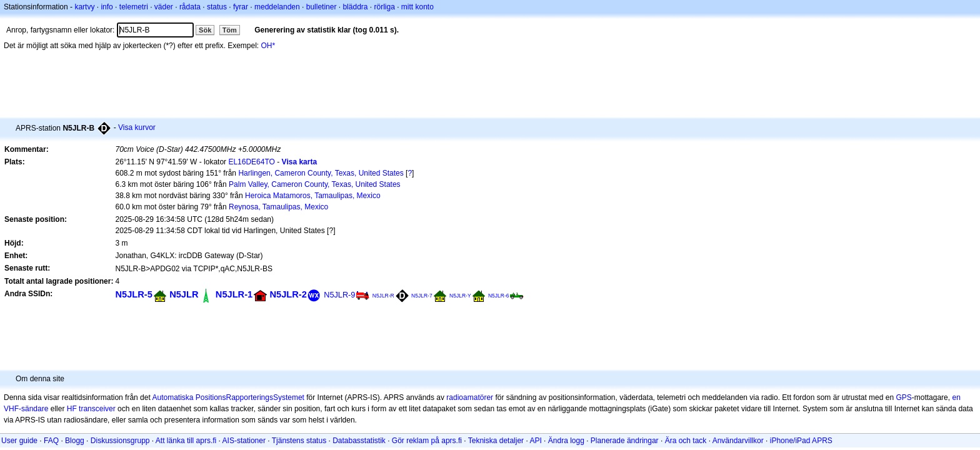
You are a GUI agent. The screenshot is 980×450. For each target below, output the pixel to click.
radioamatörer (470, 397)
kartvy (84, 7)
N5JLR (184, 294)
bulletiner (322, 7)
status (217, 7)
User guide (19, 441)
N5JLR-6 (499, 296)
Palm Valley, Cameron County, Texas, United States (315, 184)
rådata (190, 7)
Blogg (75, 441)
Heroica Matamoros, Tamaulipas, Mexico (313, 196)
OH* (268, 46)
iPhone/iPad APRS (801, 441)
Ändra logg (566, 441)
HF (72, 409)
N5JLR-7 (422, 296)
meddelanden (277, 7)
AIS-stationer (244, 441)
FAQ (51, 441)
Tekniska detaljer (496, 441)
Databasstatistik (359, 441)
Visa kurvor (137, 127)
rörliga (384, 7)
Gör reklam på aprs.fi (427, 441)
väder (164, 7)
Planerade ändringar (625, 441)
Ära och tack (686, 441)
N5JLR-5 (133, 294)
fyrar (241, 7)
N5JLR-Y (460, 296)
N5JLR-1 (234, 294)
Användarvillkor (738, 441)
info (107, 7)
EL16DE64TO (252, 162)
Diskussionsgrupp (120, 441)
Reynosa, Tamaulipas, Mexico (278, 207)
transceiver (97, 409)
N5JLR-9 (339, 295)
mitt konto (417, 7)
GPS (903, 397)
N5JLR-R (383, 296)
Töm (230, 30)
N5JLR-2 (288, 294)
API (535, 441)
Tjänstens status (299, 441)
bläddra (355, 7)
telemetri (134, 7)
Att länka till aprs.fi (186, 441)
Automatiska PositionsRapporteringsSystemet (228, 397)
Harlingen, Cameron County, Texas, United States (321, 173)
